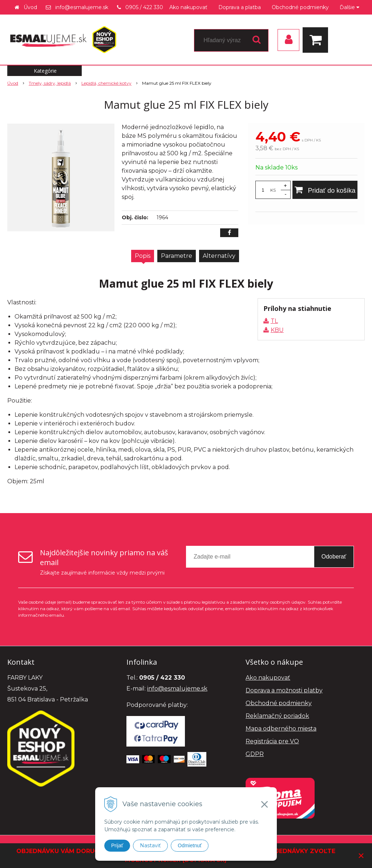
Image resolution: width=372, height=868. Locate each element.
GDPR (255, 754)
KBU (277, 330)
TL (274, 321)
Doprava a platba (240, 7)
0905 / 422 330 (144, 7)
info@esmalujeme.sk (82, 7)
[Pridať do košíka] (325, 190)
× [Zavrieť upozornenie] (361, 855)
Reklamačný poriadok (277, 716)
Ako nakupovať (188, 7)
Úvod (30, 7)
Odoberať (334, 557)
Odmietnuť (190, 845)
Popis (143, 256)
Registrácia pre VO (272, 741)
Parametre (177, 256)
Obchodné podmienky (300, 7)
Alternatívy (219, 256)
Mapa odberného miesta (281, 729)
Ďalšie (349, 7)
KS (273, 190)
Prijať (117, 845)
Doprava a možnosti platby (284, 690)
